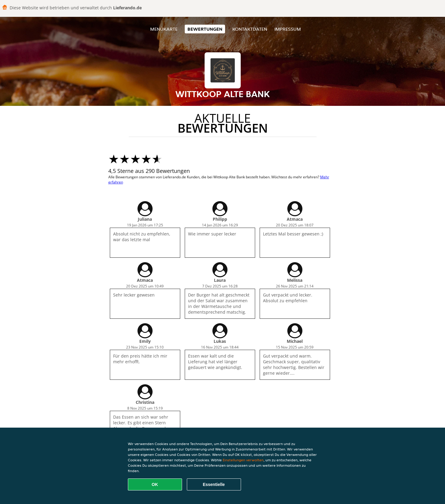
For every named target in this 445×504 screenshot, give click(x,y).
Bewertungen (205, 29)
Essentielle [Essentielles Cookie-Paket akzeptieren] (214, 484)
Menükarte (164, 29)
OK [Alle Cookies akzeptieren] (155, 484)
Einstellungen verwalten (243, 460)
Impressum (288, 29)
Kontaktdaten (250, 29)
